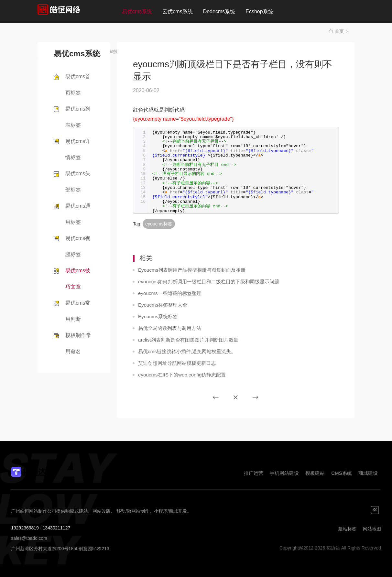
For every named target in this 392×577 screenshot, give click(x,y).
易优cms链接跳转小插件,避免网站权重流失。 (184, 352)
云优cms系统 (177, 11)
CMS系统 (341, 473)
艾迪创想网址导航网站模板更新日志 (174, 363)
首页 (339, 32)
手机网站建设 (284, 473)
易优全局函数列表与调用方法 (168, 328)
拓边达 (77, 11)
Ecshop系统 (259, 11)
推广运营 (254, 473)
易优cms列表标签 (78, 117)
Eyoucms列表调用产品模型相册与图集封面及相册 (188, 270)
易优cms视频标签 (78, 246)
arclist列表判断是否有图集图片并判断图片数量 (185, 340)
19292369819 (25, 528)
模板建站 (315, 473)
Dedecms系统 (219, 11)
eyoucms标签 (159, 224)
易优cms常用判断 (78, 311)
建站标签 (347, 529)
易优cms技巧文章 (78, 279)
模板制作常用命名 (78, 343)
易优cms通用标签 (78, 214)
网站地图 (372, 529)
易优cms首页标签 (78, 85)
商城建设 (368, 473)
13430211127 (57, 528)
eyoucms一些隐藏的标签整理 (168, 293)
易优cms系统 (137, 11)
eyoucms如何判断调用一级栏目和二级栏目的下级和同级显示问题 (204, 282)
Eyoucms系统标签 (157, 317)
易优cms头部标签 (78, 182)
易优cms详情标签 (78, 149)
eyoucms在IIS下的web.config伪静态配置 (179, 375)
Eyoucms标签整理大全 (161, 305)
